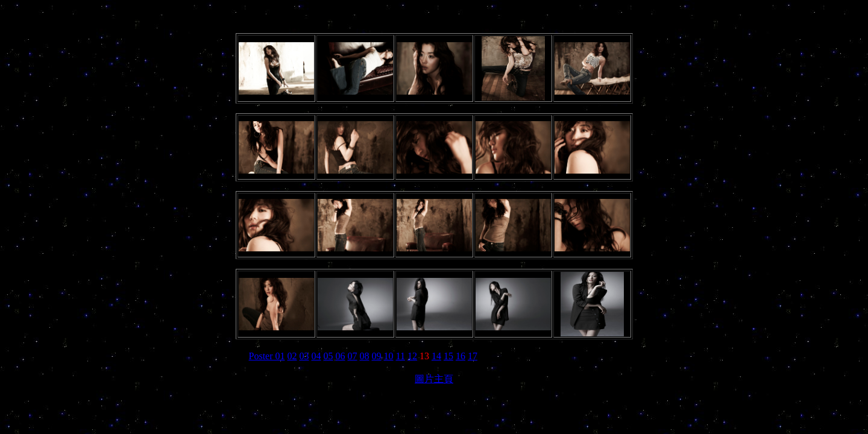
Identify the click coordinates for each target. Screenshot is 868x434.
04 (316, 356)
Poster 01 (267, 356)
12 (412, 356)
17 (473, 356)
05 (329, 356)
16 (461, 356)
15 (448, 356)
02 (292, 356)
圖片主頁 (434, 379)
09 (377, 356)
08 (365, 356)
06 (341, 356)
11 (401, 356)
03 (304, 356)
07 (353, 356)
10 (389, 356)
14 (436, 356)
